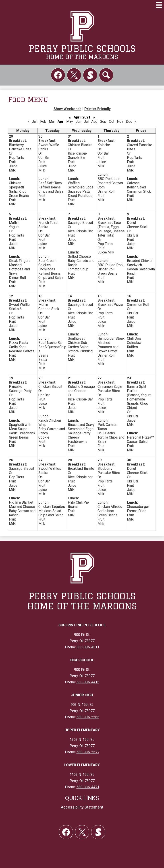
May (70, 122)
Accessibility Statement (82, 807)
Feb (43, 122)
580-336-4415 (88, 682)
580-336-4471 (88, 787)
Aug (94, 122)
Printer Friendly (98, 109)
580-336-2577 (88, 752)
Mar (52, 122)
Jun (78, 122)
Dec (129, 122)
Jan (35, 122)
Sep (103, 122)
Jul (86, 122)
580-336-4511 (88, 647)
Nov (120, 122)
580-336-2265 (88, 717)
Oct (112, 122)
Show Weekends (67, 109)
